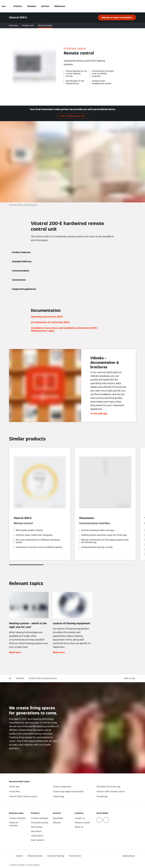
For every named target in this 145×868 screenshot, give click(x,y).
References (60, 6)
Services (45, 6)
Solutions (32, 6)
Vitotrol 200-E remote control (43, 678)
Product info (28, 25)
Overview (13, 25)
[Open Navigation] (4, 6)
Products (18, 6)
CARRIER (36, 865)
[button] (130, 678)
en (10, 678)
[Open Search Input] (135, 6)
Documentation (45, 25)
